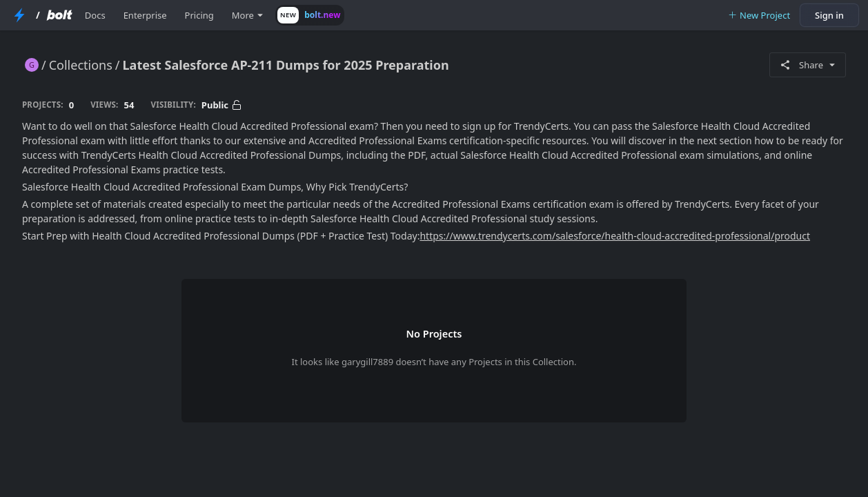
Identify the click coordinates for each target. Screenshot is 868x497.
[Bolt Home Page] (59, 15)
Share (808, 65)
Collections (81, 65)
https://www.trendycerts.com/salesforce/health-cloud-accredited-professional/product (615, 236)
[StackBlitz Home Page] (19, 15)
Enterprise (145, 15)
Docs (95, 15)
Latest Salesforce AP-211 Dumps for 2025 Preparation (286, 65)
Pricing (199, 15)
